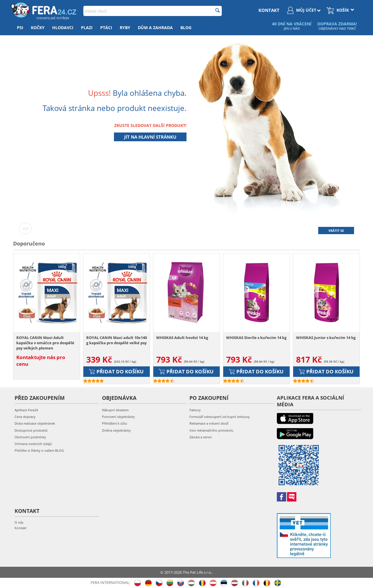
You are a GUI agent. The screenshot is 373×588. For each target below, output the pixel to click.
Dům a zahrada (155, 28)
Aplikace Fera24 (26, 410)
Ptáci (106, 28)
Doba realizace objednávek (35, 423)
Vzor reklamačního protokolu (211, 430)
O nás (19, 522)
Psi (20, 28)
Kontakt (21, 528)
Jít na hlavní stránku (150, 137)
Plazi (87, 28)
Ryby (125, 28)
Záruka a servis (200, 437)
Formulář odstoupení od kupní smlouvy (220, 417)
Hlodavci (63, 28)
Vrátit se (336, 231)
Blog (186, 28)
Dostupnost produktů (31, 430)
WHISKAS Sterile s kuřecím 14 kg (256, 338)
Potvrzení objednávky (118, 417)
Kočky (38, 28)
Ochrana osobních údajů (33, 444)
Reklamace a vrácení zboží (209, 423)
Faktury (195, 410)
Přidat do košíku (116, 371)
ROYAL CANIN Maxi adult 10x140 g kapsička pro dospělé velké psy (117, 340)
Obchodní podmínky (30, 437)
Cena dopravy (25, 417)
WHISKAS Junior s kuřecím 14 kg (326, 338)
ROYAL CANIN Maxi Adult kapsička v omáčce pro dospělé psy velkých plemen (45, 343)
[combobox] (153, 11)
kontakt (269, 10)
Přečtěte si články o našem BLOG (39, 450)
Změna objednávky (116, 430)
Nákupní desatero (115, 410)
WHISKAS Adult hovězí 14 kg (182, 338)
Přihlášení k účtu (115, 423)
